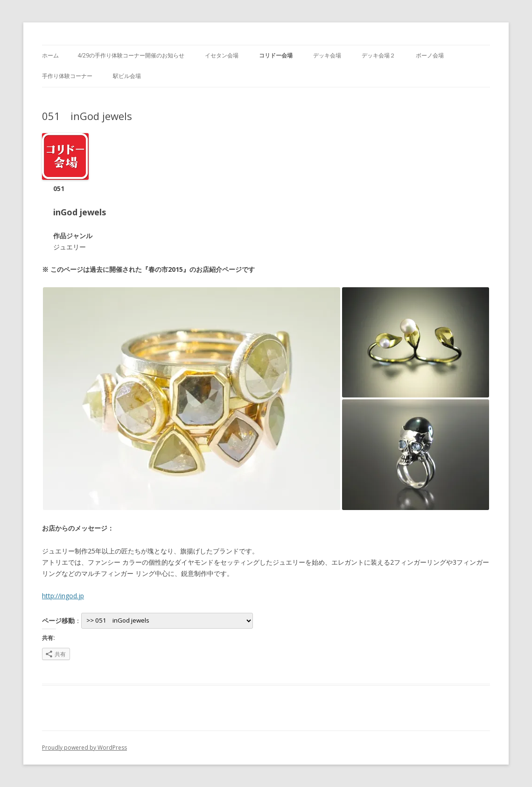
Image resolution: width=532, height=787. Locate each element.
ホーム (50, 55)
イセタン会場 (222, 55)
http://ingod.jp (63, 596)
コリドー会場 (276, 55)
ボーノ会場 (430, 55)
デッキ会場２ (378, 55)
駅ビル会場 (127, 76)
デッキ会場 (327, 55)
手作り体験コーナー (67, 76)
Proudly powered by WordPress (84, 748)
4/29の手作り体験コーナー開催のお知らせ (131, 55)
